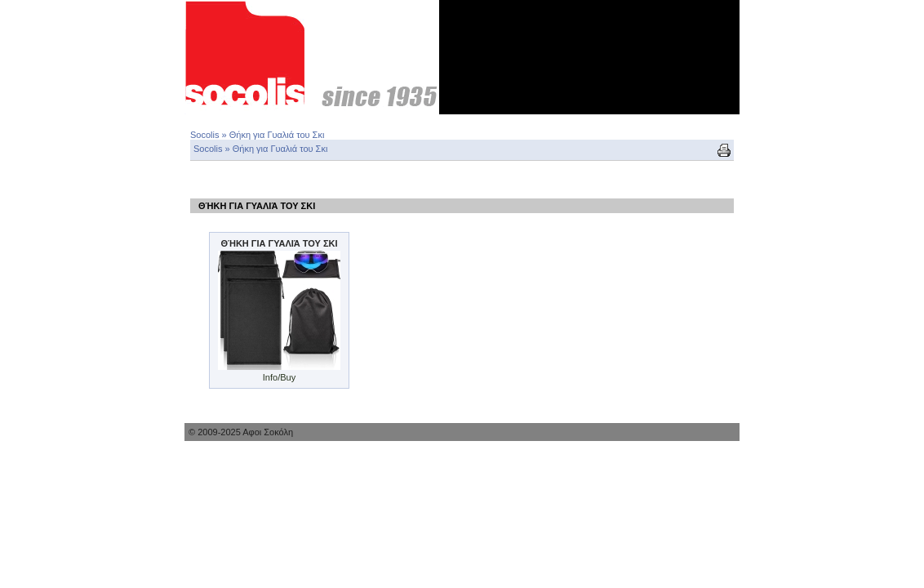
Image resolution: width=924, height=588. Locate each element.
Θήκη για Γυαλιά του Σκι (277, 135)
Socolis (204, 135)
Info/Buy (279, 377)
